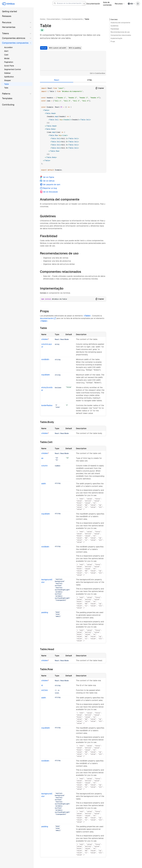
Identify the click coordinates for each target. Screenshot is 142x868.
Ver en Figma (47, 177)
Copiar (100, 88)
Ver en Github (47, 181)
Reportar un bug (48, 188)
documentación (48, 318)
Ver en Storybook (49, 192)
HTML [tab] (90, 80)
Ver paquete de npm (50, 184)
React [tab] (57, 80)
